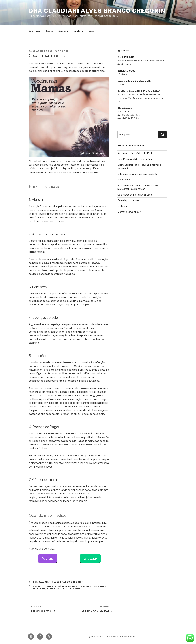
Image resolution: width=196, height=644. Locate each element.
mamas (51, 589)
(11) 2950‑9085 (126, 71)
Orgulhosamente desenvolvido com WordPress (111, 637)
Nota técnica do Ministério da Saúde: (136, 159)
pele (69, 589)
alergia (38, 586)
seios (77, 589)
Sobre (49, 31)
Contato (78, 31)
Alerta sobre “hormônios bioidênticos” (137, 153)
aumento (51, 586)
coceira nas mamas (94, 586)
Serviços (63, 31)
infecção (39, 589)
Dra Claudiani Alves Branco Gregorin (97, 11)
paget (61, 589)
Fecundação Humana (128, 200)
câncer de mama (69, 586)
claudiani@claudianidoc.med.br (135, 81)
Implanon (122, 206)
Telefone (48, 559)
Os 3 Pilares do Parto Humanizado (135, 195)
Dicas (92, 31)
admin (64, 51)
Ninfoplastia (124, 180)
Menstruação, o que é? (129, 212)
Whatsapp (90, 559)
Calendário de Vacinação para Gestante (138, 174)
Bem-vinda (34, 31)
